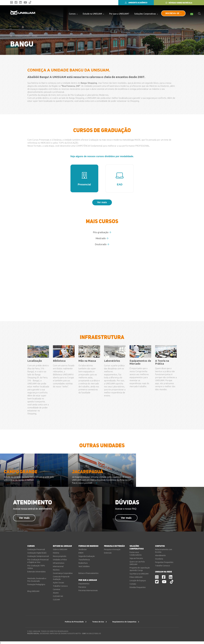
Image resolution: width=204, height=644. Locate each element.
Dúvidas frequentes (138, 587)
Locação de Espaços (138, 581)
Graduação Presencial (36, 549)
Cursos (73, 14)
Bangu (35, 36)
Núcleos (56, 570)
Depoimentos (84, 584)
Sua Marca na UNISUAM (139, 574)
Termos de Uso (100, 622)
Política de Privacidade (76, 622)
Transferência (84, 560)
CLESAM (56, 600)
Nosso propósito (60, 556)
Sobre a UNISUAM (60, 549)
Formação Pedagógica (36, 584)
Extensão (108, 553)
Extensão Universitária (36, 572)
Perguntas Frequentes (164, 562)
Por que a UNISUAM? (119, 14)
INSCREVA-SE (173, 13)
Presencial (84, 179)
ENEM (81, 553)
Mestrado (102, 238)
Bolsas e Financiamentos (89, 573)
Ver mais (24, 518)
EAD (120, 179)
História (56, 553)
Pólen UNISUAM (136, 577)
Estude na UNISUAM (93, 14)
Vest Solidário (84, 566)
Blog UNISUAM (33, 591)
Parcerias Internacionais (88, 590)
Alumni (56, 593)
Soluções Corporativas (146, 14)
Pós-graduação (102, 232)
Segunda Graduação (87, 556)
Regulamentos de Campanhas (126, 622)
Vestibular (83, 549)
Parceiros (82, 587)
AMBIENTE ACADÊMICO (136, 3)
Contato (133, 584)
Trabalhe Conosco (60, 586)
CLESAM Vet (58, 596)
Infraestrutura (59, 563)
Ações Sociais (59, 583)
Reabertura (83, 563)
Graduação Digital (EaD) (37, 553)
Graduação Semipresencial (38, 556)
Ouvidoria (159, 559)
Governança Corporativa (63, 573)
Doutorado (102, 244)
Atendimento (160, 555)
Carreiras (57, 589)
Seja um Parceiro (136, 558)
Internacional (58, 566)
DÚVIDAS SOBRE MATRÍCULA (179, 3)
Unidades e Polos (23, 36)
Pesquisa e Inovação (112, 549)
